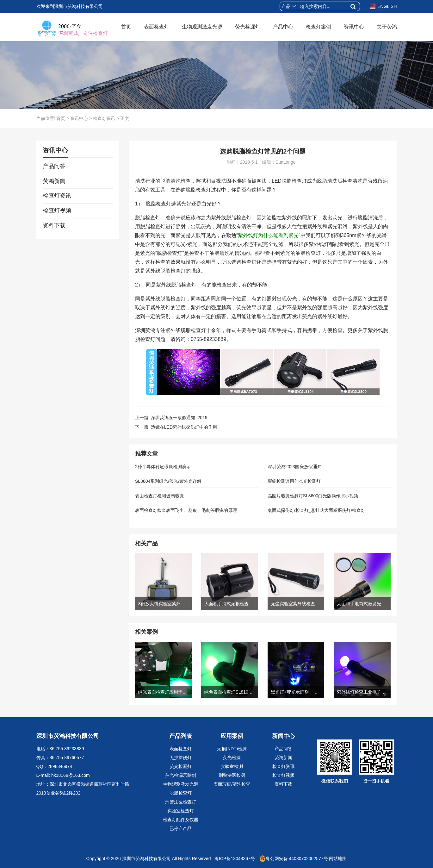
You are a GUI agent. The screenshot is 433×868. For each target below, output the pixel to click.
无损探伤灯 (181, 758)
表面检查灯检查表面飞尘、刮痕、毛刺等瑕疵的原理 (186, 510)
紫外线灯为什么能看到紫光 (268, 235)
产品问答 (54, 166)
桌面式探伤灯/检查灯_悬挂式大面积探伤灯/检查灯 (317, 510)
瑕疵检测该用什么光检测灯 (294, 481)
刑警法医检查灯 (181, 802)
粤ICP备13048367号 (234, 859)
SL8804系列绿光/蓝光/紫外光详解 (168, 481)
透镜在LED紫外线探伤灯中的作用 (184, 427)
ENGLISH (383, 6)
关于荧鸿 (387, 27)
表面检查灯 (157, 27)
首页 (126, 27)
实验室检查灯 (181, 811)
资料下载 (54, 225)
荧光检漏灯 (248, 27)
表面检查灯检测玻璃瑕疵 (159, 496)
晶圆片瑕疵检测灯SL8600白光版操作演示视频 (313, 496)
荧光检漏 (232, 758)
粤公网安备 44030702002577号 (294, 859)
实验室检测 (232, 766)
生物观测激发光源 (202, 27)
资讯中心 (354, 27)
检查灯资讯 (104, 118)
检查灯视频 (57, 211)
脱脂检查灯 (181, 793)
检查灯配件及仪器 (181, 820)
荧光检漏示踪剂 (181, 775)
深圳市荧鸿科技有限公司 (146, 859)
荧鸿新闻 (54, 181)
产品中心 (283, 27)
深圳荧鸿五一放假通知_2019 (179, 418)
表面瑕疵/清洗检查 (232, 784)
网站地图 (338, 859)
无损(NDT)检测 (232, 749)
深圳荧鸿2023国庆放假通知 (295, 467)
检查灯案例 (319, 27)
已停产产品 (181, 828)
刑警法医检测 (232, 775)
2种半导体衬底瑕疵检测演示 (163, 467)
